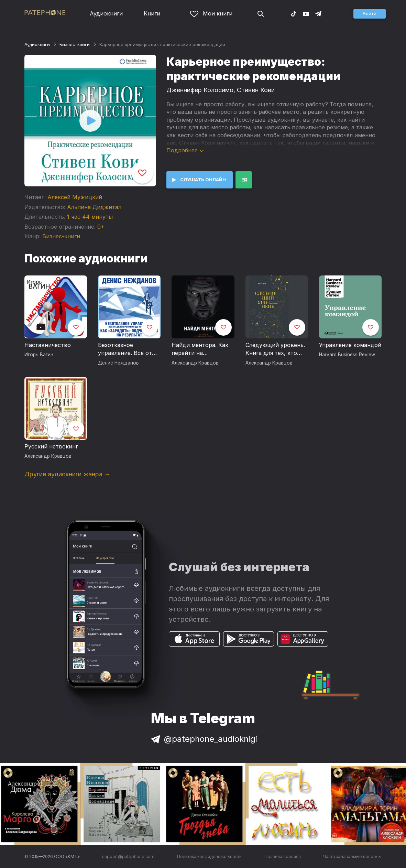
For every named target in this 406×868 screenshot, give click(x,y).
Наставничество (48, 345)
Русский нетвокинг (51, 446)
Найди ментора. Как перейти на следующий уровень (200, 349)
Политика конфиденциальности (209, 856)
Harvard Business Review (347, 355)
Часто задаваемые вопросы (352, 856)
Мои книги (211, 13)
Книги (152, 13)
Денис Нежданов (118, 363)
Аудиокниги (106, 13)
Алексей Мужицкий (75, 197)
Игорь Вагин (39, 355)
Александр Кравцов (195, 363)
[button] (370, 14)
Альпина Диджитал (94, 207)
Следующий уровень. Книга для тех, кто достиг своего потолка (275, 349)
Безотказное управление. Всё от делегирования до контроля (125, 349)
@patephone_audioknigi (203, 739)
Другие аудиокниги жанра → (67, 474)
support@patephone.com (128, 856)
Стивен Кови (256, 90)
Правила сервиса (283, 856)
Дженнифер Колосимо (200, 90)
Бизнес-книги (75, 44)
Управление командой (350, 345)
